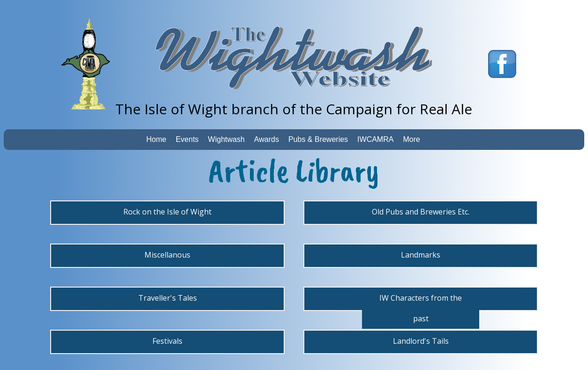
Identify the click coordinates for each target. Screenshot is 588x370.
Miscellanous (167, 255)
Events (187, 139)
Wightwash (226, 139)
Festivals (167, 341)
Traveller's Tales (168, 298)
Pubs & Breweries (318, 139)
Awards (267, 139)
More (411, 139)
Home (156, 139)
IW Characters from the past (421, 308)
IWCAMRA (375, 139)
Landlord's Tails (421, 341)
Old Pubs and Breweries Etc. (421, 212)
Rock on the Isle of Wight (167, 212)
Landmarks (421, 255)
